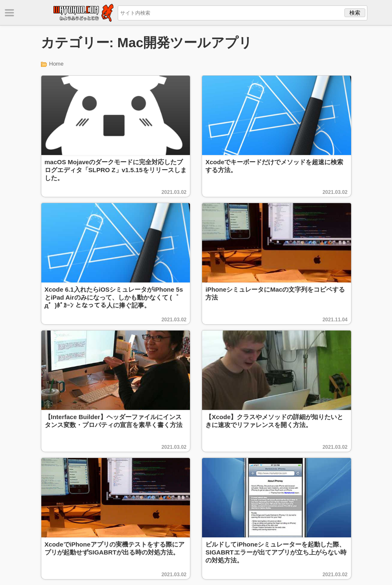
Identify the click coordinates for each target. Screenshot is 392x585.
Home (57, 64)
